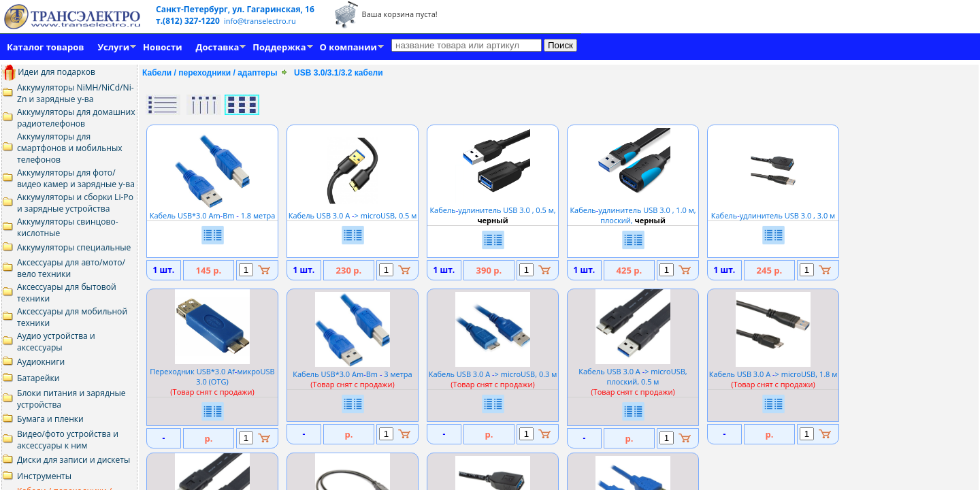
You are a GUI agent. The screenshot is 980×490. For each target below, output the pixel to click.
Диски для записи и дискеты (73, 460)
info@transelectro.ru (260, 21)
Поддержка (279, 47)
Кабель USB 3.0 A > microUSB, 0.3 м (493, 374)
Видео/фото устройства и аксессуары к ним (68, 440)
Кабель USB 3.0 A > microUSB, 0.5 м (353, 210)
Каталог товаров (45, 47)
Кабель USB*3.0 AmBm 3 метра (352, 374)
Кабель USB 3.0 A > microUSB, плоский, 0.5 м (633, 376)
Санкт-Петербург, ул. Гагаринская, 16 (235, 9)
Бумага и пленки (50, 419)
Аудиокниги (41, 362)
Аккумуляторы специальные (74, 247)
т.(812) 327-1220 (189, 21)
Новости (162, 47)
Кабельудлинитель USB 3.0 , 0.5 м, (492, 210)
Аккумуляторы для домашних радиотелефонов (76, 118)
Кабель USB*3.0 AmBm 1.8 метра (213, 210)
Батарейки (38, 378)
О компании (348, 47)
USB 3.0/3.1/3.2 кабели (338, 73)
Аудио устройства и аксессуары (56, 342)
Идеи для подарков (49, 72)
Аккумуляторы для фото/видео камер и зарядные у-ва (76, 178)
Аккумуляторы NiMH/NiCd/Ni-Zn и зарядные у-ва (76, 93)
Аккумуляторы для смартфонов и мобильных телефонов (70, 148)
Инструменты (44, 476)
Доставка (218, 47)
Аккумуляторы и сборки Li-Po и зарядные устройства (75, 203)
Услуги (113, 47)
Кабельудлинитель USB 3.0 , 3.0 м (773, 210)
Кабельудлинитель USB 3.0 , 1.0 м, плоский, (633, 210)
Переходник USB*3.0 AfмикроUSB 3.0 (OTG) (212, 376)
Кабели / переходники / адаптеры (210, 73)
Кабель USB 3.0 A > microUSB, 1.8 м (773, 374)
